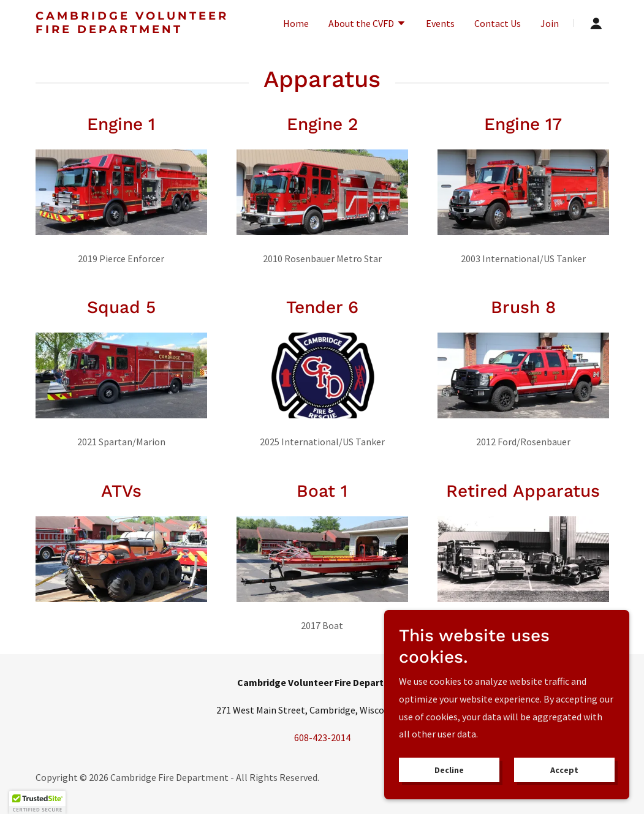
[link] (136, 29)
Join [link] (550, 23)
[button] (367, 24)
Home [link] (296, 23)
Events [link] (440, 23)
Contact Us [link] (498, 23)
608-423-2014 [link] (322, 737)
